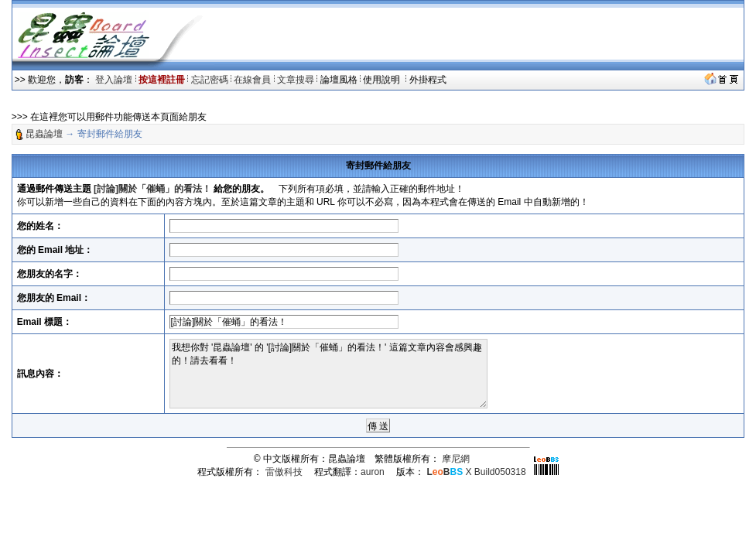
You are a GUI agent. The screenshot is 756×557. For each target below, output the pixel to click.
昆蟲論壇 (44, 134)
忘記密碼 (210, 80)
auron (373, 472)
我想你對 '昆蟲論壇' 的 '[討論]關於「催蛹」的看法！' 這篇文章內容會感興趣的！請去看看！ (328, 374)
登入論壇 (114, 80)
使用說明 (383, 80)
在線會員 (252, 80)
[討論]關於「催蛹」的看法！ (152, 189)
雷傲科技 (284, 472)
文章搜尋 (296, 80)
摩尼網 (456, 459)
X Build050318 (476, 472)
